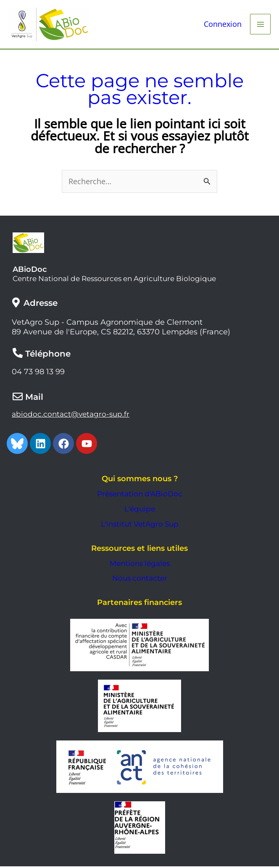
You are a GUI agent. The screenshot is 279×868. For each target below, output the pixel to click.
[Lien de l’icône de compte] (223, 25)
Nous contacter (140, 580)
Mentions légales (140, 565)
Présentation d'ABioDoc (140, 495)
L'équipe (140, 511)
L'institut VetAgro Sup (140, 526)
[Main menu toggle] (260, 25)
